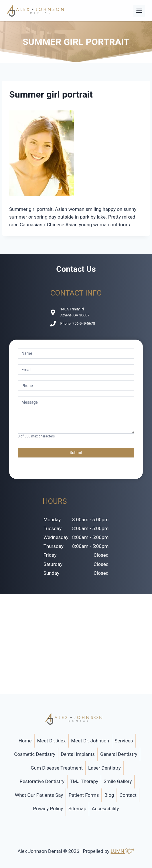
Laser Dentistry (104, 768)
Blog (109, 795)
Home (25, 741)
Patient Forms (84, 795)
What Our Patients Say (39, 795)
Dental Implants (78, 754)
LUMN (123, 851)
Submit (76, 453)
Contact (128, 795)
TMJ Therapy (84, 781)
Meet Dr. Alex (51, 741)
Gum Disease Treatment (57, 768)
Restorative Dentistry (42, 781)
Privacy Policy (48, 808)
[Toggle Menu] (139, 11)
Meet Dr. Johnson (90, 741)
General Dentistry (119, 754)
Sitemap (77, 808)
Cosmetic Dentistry (35, 754)
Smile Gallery (118, 781)
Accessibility (105, 808)
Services (124, 741)
